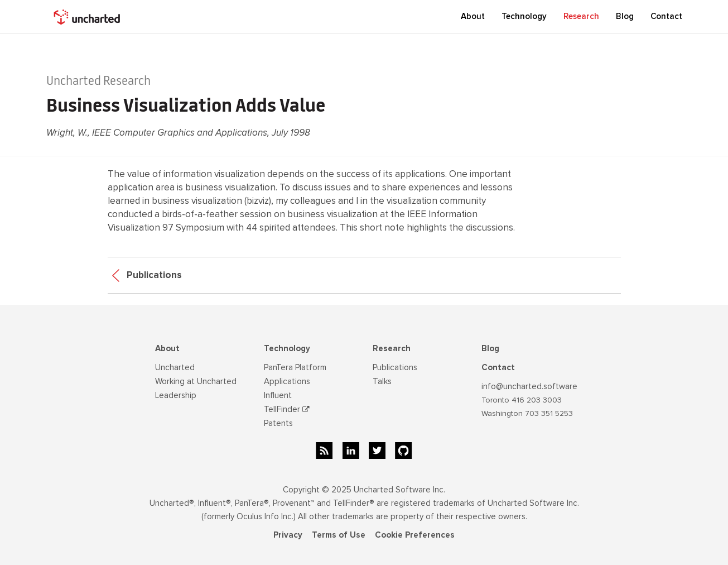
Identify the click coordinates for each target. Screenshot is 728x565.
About (167, 348)
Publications (147, 275)
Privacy (288, 535)
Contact (666, 16)
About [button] (473, 16)
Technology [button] (524, 16)
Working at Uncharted (196, 381)
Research (392, 348)
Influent (278, 395)
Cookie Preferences (415, 535)
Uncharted (175, 367)
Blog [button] (625, 16)
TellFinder (287, 409)
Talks (382, 381)
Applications (287, 381)
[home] (88, 17)
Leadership (176, 395)
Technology (287, 348)
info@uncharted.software (529, 386)
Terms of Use (339, 535)
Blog (490, 348)
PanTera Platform (295, 367)
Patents (278, 423)
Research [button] (581, 16)
